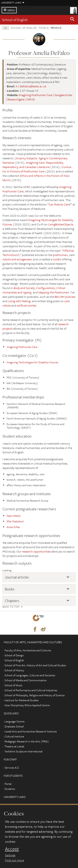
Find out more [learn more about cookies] (15, 860)
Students (10, 789)
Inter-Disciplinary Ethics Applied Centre (27, 705)
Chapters (12, 601)
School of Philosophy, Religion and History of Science (35, 695)
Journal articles (17, 577)
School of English (15, 20)
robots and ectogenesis (17, 259)
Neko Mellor (14, 516)
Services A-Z (12, 768)
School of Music (14, 685)
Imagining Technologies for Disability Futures (32, 362)
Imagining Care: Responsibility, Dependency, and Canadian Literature (33, 165)
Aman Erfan (13, 527)
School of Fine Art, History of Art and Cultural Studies (35, 665)
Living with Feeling (19, 301)
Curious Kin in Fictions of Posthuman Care (37, 169)
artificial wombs (26, 305)
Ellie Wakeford (15, 521)
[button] (72, 20)
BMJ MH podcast (65, 297)
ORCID (31, 99)
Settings (10, 855)
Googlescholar (63, 95)
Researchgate (16, 99)
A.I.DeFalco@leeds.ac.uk (31, 86)
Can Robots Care (59, 204)
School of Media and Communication (26, 680)
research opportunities (36, 551)
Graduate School (14, 726)
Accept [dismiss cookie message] (12, 849)
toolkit (57, 259)
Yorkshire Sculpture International (24, 751)
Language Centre (15, 721)
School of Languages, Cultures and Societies (30, 675)
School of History (14, 670)
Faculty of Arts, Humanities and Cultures (28, 650)
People (44, 28)
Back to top (11, 607)
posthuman (60, 255)
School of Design (14, 655)
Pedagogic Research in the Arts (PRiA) (27, 741)
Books (9, 589)
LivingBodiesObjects (61, 224)
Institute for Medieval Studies (22, 700)
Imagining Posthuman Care (36, 95)
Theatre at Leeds (14, 746)
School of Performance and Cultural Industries (31, 690)
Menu (11, 10)
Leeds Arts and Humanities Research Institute (31, 731)
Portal (8, 784)
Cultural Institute (14, 736)
